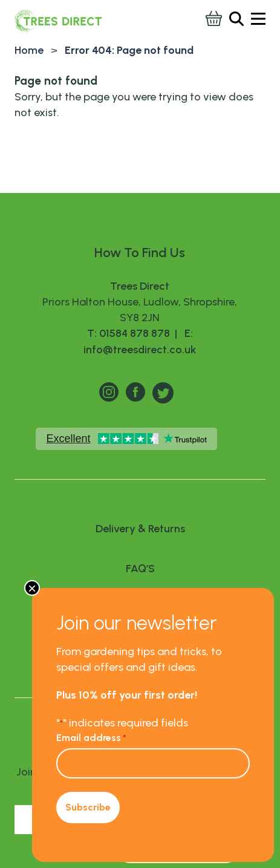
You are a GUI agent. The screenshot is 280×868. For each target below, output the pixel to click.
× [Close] (32, 588)
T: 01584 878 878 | (133, 333)
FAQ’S (140, 569)
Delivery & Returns (140, 529)
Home (29, 50)
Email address (91, 738)
